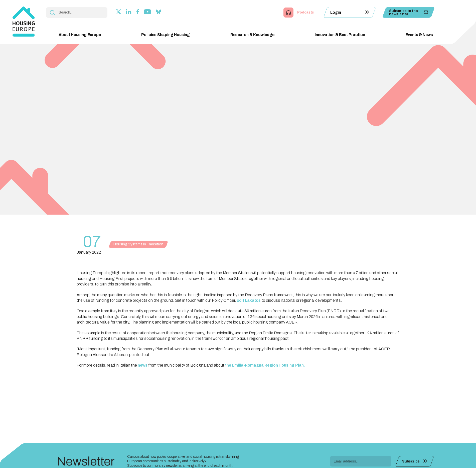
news (143, 365)
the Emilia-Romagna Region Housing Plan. (265, 365)
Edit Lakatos (249, 300)
